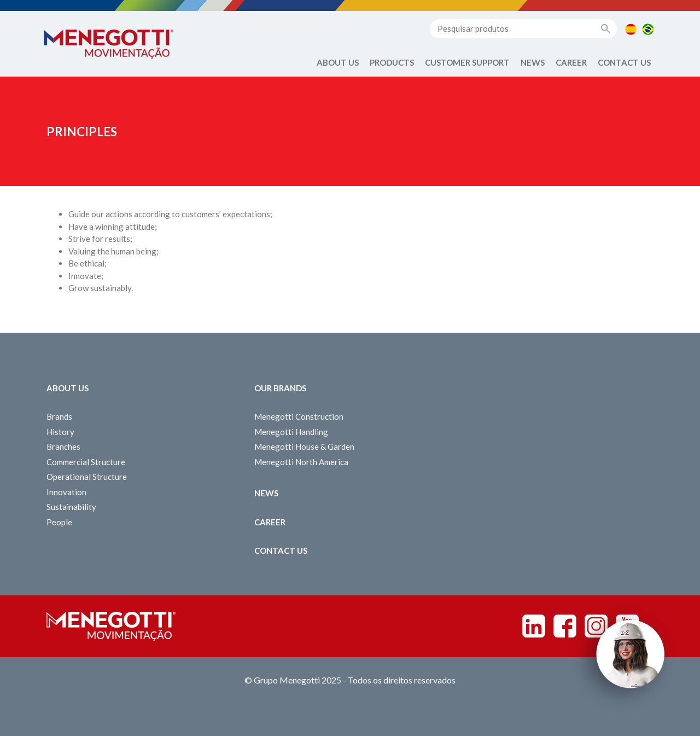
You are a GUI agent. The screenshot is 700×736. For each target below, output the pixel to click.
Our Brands (280, 388)
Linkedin (534, 626)
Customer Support (467, 62)
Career (571, 62)
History (60, 432)
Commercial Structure (86, 462)
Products (392, 62)
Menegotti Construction (299, 416)
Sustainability (71, 507)
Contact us (624, 62)
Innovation (66, 492)
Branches (63, 447)
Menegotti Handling (291, 432)
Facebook (565, 626)
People (59, 522)
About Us (338, 62)
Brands (59, 416)
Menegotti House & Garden (304, 447)
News (533, 62)
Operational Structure (87, 477)
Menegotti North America (301, 462)
